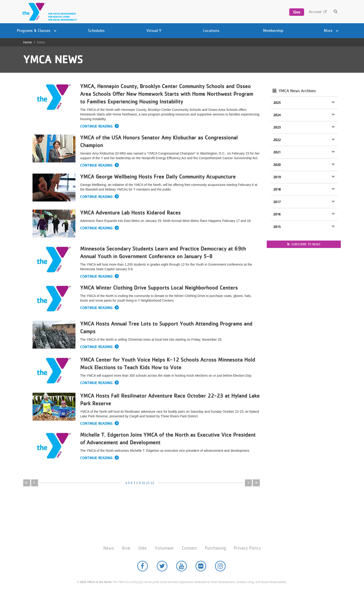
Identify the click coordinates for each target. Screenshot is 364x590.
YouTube (182, 566)
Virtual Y (154, 30)
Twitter (162, 566)
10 (143, 483)
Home (28, 42)
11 (148, 483)
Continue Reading (96, 126)
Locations (211, 30)
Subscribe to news (304, 244)
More (331, 30)
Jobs (142, 548)
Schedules (96, 30)
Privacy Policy (247, 548)
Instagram (220, 566)
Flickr (201, 566)
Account (315, 12)
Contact (189, 548)
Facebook (143, 566)
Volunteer (164, 548)
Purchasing (215, 548)
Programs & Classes (37, 30)
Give (297, 12)
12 (152, 483)
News (109, 548)
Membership (273, 30)
